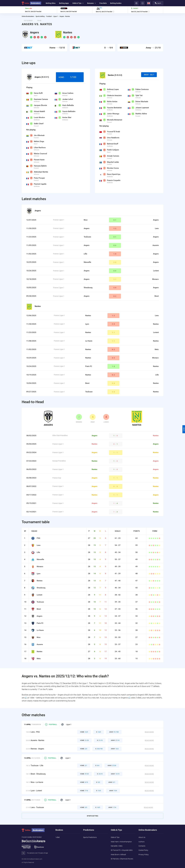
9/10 (84, 782)
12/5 (84, 732)
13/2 (115, 749)
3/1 (112, 782)
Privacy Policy (144, 855)
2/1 (84, 766)
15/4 (113, 791)
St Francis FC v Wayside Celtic (122, 850)
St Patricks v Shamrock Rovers (122, 859)
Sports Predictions (90, 837)
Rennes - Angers (37, 749)
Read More (149, 732)
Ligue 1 (66, 724)
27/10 (115, 740)
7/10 (84, 791)
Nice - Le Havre (37, 782)
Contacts (142, 846)
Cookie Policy (143, 850)
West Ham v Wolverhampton (121, 842)
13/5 (99, 791)
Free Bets (103, 3)
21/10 (100, 740)
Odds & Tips (78, 3)
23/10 (100, 774)
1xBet (58, 837)
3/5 (84, 807)
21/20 (84, 740)
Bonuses (91, 3)
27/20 (112, 766)
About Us (142, 837)
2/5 (84, 749)
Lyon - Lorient (36, 791)
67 (26, 698)
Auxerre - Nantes (37, 740)
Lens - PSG (35, 732)
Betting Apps (64, 3)
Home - (70, 77)
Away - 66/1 (149, 75)
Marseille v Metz (117, 846)
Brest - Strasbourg (38, 774)
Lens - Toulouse (37, 807)
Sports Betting (92, 816)
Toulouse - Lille (37, 765)
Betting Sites (51, 3)
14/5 (99, 732)
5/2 (98, 782)
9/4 (97, 766)
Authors (141, 842)
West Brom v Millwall (118, 855)
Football (51, 724)
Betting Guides (116, 3)
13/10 (115, 774)
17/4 (112, 807)
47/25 (84, 774)
